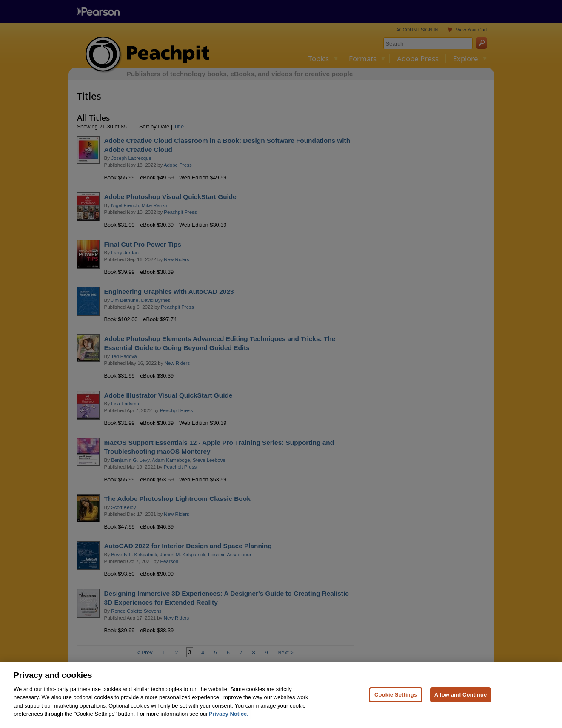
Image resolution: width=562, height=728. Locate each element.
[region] (281, 695)
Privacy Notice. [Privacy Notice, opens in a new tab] (229, 714)
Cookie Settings (396, 695)
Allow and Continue (461, 695)
